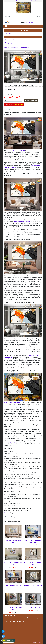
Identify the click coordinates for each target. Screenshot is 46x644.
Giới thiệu (17, 1)
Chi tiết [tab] (8, 110)
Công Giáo (8, 33)
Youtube (20, 513)
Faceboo (7, 513)
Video (28, 1)
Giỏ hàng (10, 22)
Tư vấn (23, 1)
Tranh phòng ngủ (10, 43)
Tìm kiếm (38, 17)
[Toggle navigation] (6, 26)
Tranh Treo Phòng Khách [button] (12, 517)
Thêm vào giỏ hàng (31, 100)
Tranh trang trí (15, 48)
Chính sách (33, 1)
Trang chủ (11, 1)
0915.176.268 (29, 22)
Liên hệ (39, 1)
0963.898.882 (19, 104)
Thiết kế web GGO (37, 643)
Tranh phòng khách (10, 40)
